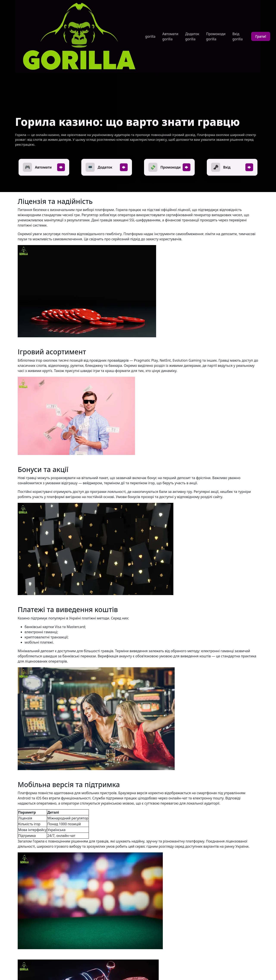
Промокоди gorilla (216, 36)
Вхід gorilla (238, 36)
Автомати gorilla (170, 36)
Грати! (261, 36)
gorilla (150, 36)
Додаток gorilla (192, 36)
